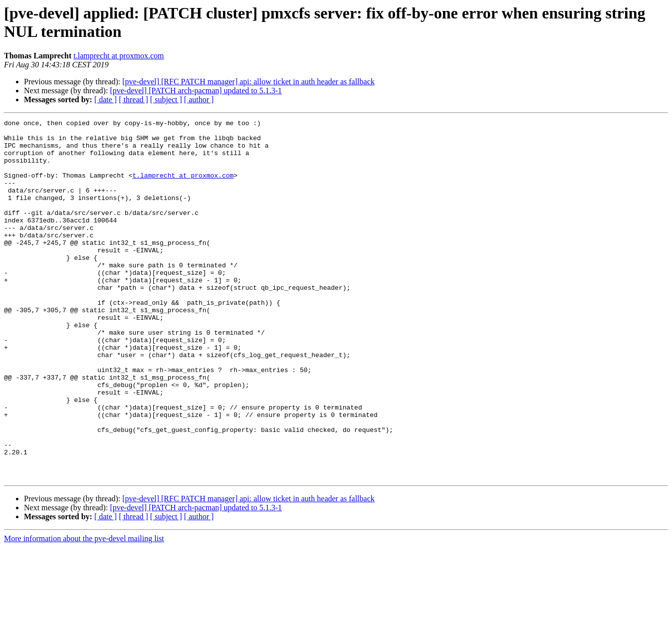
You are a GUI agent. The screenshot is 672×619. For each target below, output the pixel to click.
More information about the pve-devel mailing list (84, 610)
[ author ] (199, 100)
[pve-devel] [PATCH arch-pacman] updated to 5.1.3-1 (196, 91)
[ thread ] (133, 100)
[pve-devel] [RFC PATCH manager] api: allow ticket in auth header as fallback (248, 82)
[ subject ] (166, 100)
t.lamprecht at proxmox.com (118, 56)
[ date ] (106, 100)
